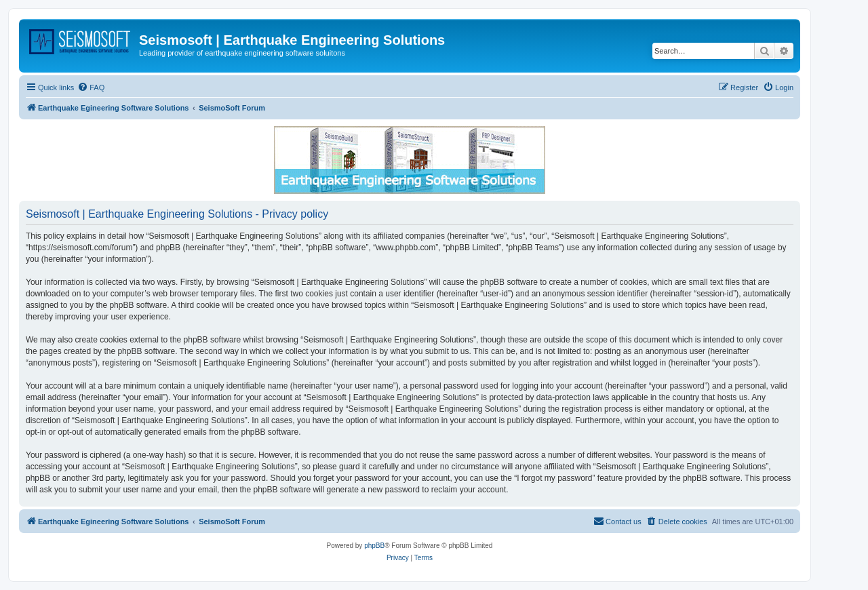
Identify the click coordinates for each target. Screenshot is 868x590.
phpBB (374, 546)
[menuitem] (91, 87)
